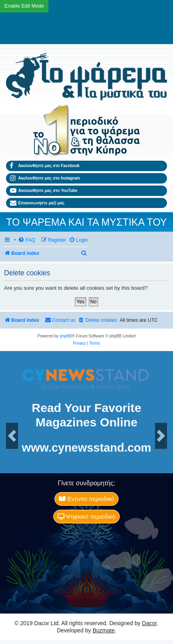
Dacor (150, 623)
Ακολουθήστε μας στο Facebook (45, 166)
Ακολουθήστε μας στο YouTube (44, 191)
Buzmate (104, 630)
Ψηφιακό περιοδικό (86, 517)
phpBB (66, 336)
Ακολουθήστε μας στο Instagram (45, 178)
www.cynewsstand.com (86, 448)
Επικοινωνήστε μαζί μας (37, 203)
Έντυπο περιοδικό (86, 499)
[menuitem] (26, 240)
